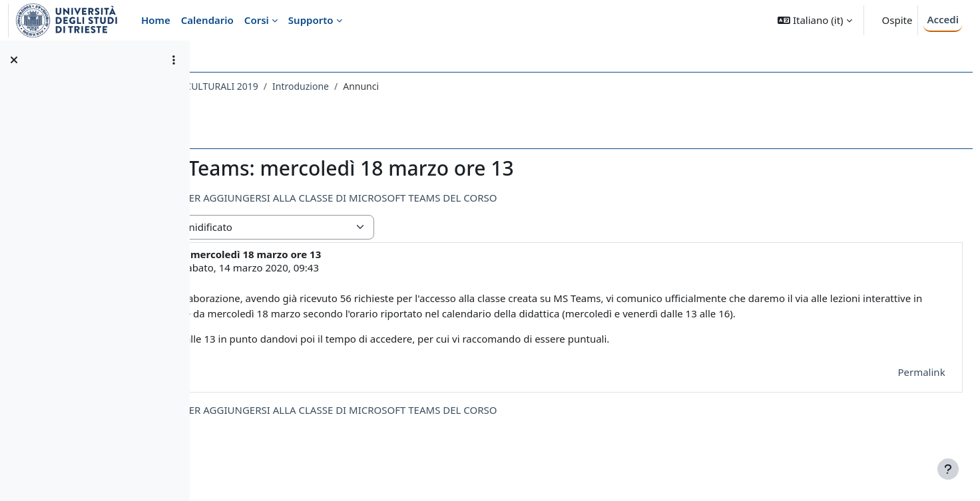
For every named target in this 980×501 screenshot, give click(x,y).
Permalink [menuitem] (892, 387)
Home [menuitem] (156, 20)
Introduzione (487, 86)
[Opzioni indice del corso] (174, 60)
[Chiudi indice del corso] (14, 60)
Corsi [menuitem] (257, 20)
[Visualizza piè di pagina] (948, 469)
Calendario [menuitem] (207, 20)
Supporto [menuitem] (311, 20)
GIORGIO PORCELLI (314, 267)
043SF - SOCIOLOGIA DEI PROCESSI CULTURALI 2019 (330, 86)
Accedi (943, 19)
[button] (815, 20)
